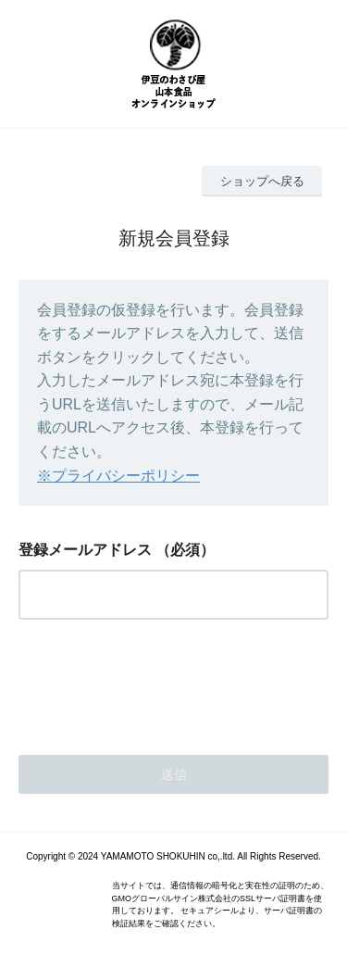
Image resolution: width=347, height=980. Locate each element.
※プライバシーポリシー (118, 476)
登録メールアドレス (85, 550)
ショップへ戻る (262, 181)
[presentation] (159, 682)
